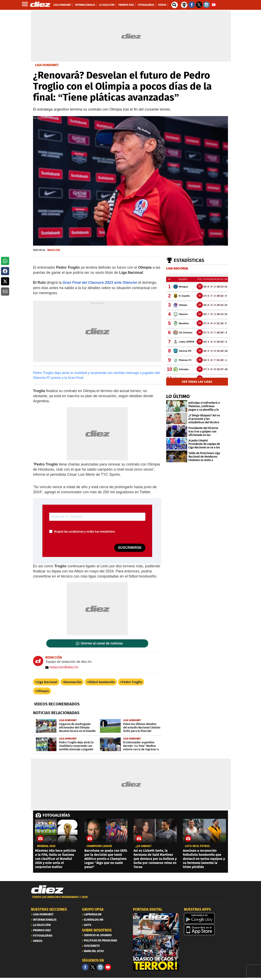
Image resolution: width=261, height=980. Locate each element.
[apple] (207, 930)
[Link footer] (47, 890)
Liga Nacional (47, 682)
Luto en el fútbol (197, 846)
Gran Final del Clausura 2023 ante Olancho (100, 283)
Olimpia (43, 691)
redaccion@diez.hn (62, 667)
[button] (5, 261)
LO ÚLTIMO (178, 396)
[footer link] (130, 899)
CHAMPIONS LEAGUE (99, 846)
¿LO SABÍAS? (144, 846)
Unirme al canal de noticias (102, 643)
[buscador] (175, 5)
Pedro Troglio (132, 682)
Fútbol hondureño (102, 682)
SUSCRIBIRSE (130, 548)
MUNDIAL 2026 (46, 846)
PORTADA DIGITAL (148, 909)
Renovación (73, 682)
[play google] (207, 918)
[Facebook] (85, 967)
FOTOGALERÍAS (56, 815)
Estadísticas (189, 260)
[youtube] (108, 967)
